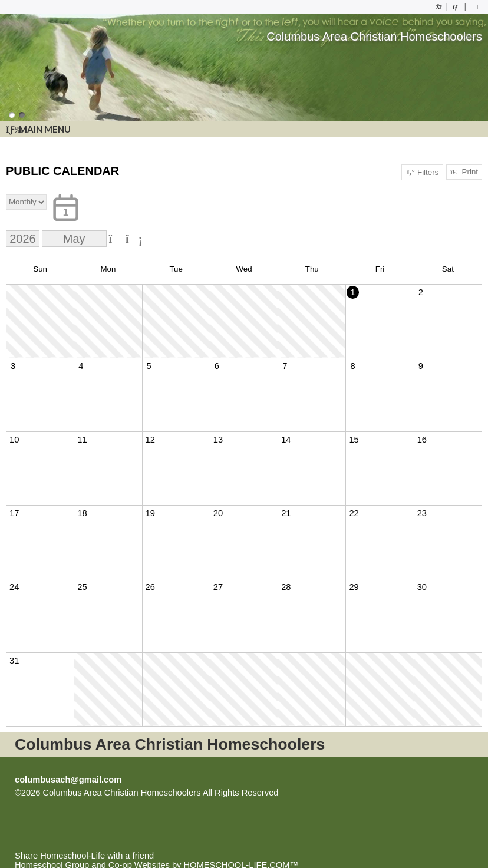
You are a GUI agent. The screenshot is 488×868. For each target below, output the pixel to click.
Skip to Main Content (330, 793)
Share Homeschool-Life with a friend (84, 856)
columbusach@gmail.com (68, 780)
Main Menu (38, 129)
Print (464, 172)
